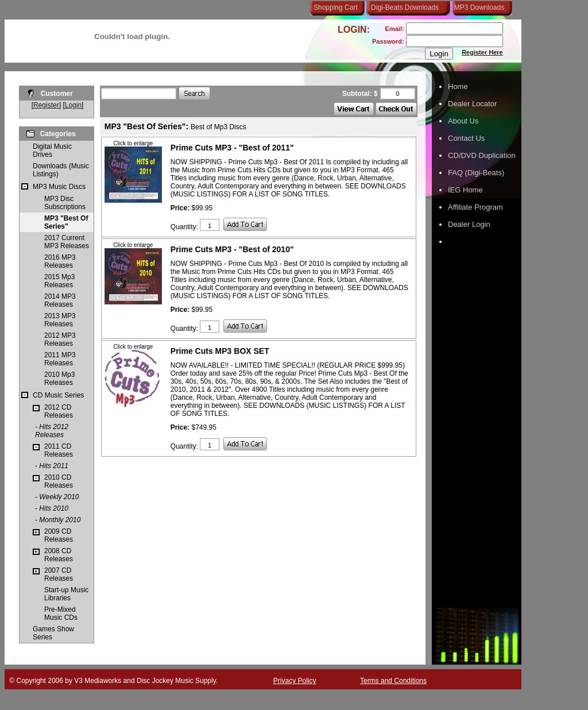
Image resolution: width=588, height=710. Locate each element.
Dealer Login (469, 224)
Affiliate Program (475, 207)
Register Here (482, 52)
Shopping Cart (336, 7)
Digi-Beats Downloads (405, 7)
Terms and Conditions (393, 681)
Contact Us (466, 138)
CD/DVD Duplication (482, 155)
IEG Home (465, 190)
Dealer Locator (472, 104)
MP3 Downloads (477, 7)
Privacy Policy (295, 681)
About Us (463, 121)
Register (46, 105)
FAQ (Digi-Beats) (476, 173)
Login (73, 105)
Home (458, 86)
